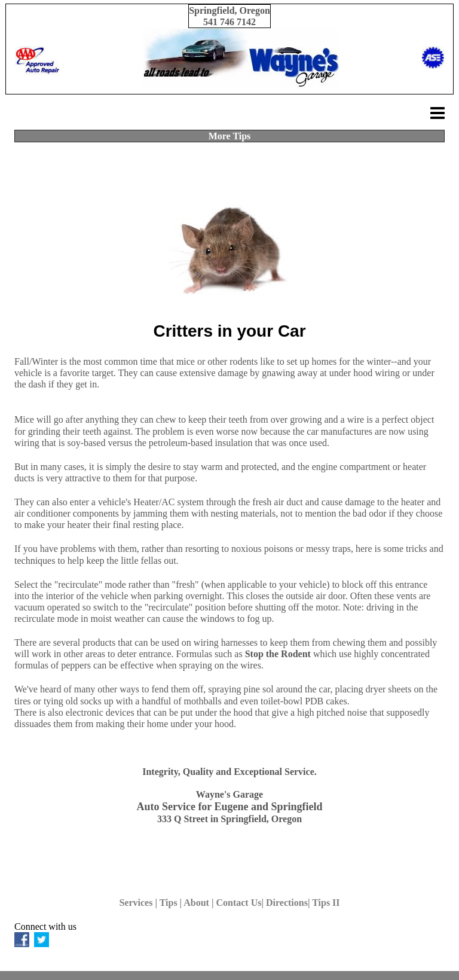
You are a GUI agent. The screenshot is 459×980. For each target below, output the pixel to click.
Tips (169, 903)
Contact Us (238, 903)
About (196, 903)
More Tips (230, 136)
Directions (287, 903)
